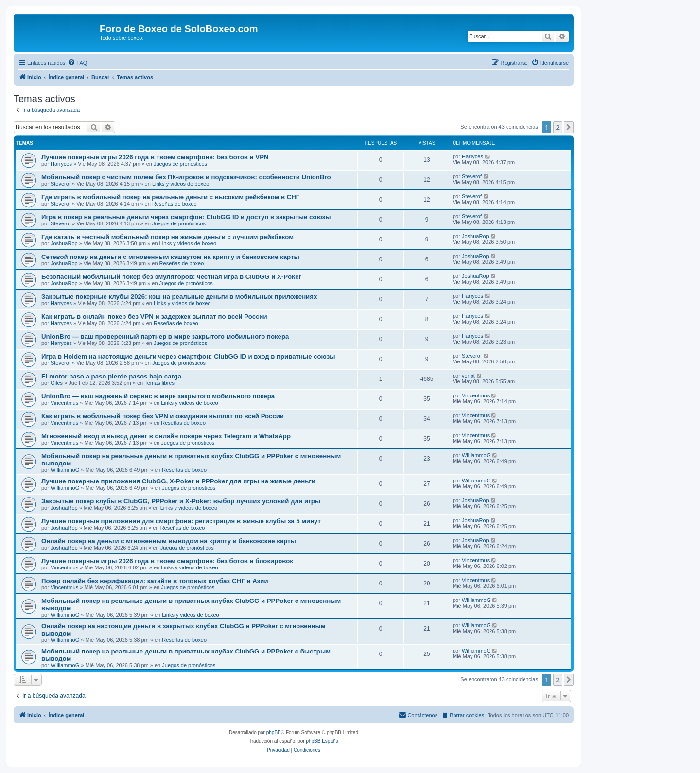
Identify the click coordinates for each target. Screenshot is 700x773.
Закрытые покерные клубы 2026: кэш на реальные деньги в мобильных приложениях (179, 297)
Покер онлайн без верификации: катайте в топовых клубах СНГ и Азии (155, 581)
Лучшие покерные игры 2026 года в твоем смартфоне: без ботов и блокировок (167, 561)
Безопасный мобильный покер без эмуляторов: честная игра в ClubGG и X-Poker (171, 277)
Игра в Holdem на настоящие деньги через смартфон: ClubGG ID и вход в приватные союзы (188, 356)
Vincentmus (64, 403)
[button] (569, 127)
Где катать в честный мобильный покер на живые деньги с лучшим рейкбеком (167, 237)
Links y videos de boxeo (181, 184)
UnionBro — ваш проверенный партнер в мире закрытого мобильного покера (165, 336)
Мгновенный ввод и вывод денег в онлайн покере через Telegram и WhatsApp (166, 436)
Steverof (61, 184)
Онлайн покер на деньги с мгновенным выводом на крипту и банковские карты (169, 541)
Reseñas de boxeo (175, 204)
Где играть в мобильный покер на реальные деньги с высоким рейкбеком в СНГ (170, 197)
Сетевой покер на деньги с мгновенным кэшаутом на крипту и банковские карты (170, 257)
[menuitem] (77, 63)
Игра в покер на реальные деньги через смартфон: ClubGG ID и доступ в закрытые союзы (186, 217)
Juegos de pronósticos (180, 164)
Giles (57, 383)
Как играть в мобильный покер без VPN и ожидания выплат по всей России (163, 416)
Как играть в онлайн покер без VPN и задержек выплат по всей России (154, 317)
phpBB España (322, 741)
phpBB (274, 732)
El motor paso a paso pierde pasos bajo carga (111, 376)
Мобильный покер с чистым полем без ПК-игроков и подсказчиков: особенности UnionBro (186, 177)
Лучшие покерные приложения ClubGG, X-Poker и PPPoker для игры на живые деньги (178, 481)
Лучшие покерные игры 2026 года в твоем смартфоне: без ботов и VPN (155, 157)
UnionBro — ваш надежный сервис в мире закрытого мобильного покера (158, 396)
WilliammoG (65, 470)
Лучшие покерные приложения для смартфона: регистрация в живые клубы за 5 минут (181, 521)
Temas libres (159, 383)
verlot (468, 376)
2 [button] (558, 127)
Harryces (61, 164)
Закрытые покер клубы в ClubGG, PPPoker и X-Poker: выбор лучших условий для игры (181, 501)
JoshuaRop (64, 243)
